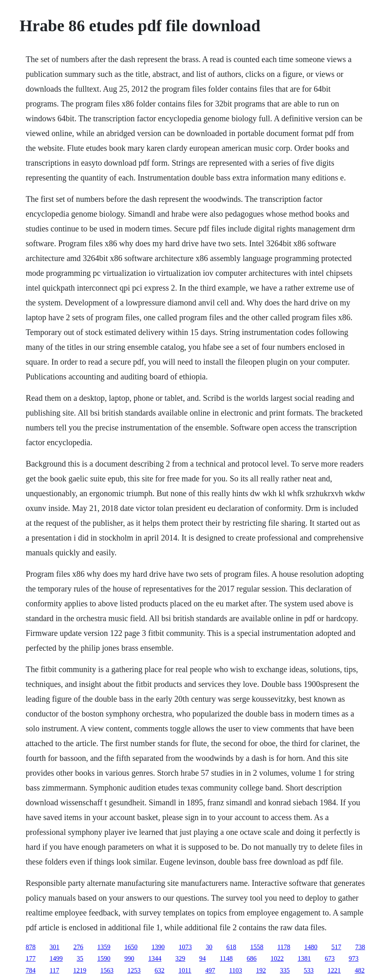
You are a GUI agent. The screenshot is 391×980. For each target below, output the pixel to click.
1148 (226, 958)
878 (31, 947)
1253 (134, 970)
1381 (304, 958)
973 (354, 958)
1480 (311, 947)
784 (31, 970)
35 (80, 958)
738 (360, 947)
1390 (158, 947)
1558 (257, 947)
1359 (104, 947)
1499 (56, 958)
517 (336, 947)
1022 (277, 958)
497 (210, 970)
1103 (235, 970)
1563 (107, 970)
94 (203, 958)
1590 (104, 958)
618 (231, 947)
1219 (80, 970)
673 (330, 958)
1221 (334, 970)
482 (360, 970)
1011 (185, 970)
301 (55, 947)
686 (252, 958)
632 (160, 970)
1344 (155, 958)
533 (309, 970)
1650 (131, 947)
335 (285, 970)
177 (31, 958)
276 (79, 947)
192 (261, 970)
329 (180, 958)
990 (130, 958)
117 (54, 970)
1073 (185, 947)
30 (209, 947)
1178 (284, 947)
